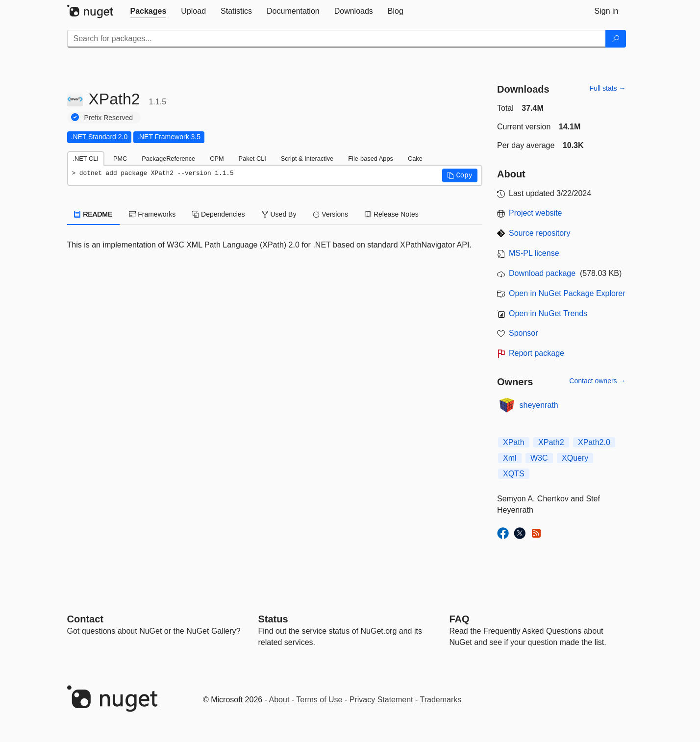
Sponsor (524, 333)
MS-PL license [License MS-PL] (534, 253)
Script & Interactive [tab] (307, 159)
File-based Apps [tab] (371, 159)
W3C (539, 458)
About (279, 700)
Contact (85, 619)
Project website (536, 213)
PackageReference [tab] (168, 159)
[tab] (149, 11)
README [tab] (94, 214)
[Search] (616, 39)
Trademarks (441, 700)
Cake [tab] (415, 159)
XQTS (514, 474)
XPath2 (551, 442)
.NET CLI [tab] (86, 159)
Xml (510, 458)
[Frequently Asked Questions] (460, 619)
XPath (514, 442)
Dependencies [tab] (218, 214)
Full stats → (608, 88)
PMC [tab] (120, 159)
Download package (542, 273)
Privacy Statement (381, 700)
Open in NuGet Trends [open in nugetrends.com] (548, 313)
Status (273, 619)
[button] (460, 175)
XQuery (575, 458)
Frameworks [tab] (152, 214)
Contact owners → (597, 381)
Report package (537, 353)
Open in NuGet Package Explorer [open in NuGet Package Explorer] (567, 293)
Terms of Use (319, 700)
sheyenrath (539, 405)
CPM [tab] (217, 159)
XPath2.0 (594, 442)
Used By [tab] (279, 214)
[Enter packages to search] (337, 39)
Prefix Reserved (109, 118)
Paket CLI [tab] (252, 159)
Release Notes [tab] (392, 214)
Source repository (539, 233)
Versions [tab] (330, 214)
